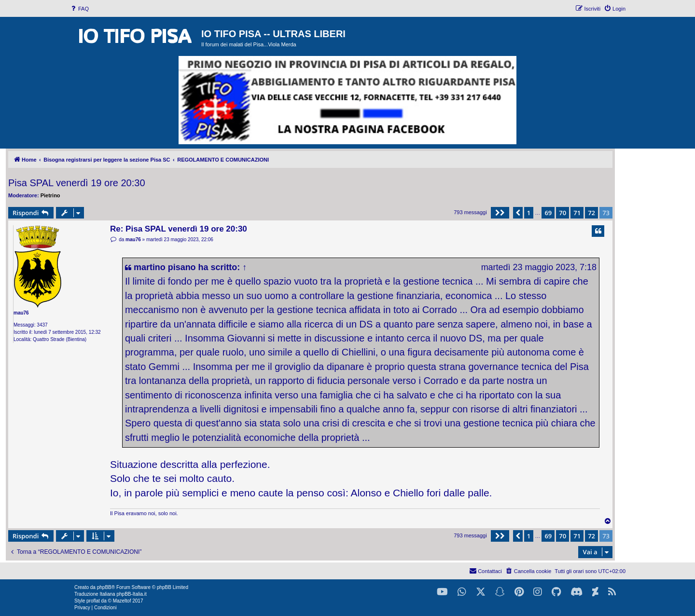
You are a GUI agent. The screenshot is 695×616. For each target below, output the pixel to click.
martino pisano (165, 267)
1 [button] (529, 213)
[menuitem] (79, 9)
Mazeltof (122, 601)
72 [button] (591, 213)
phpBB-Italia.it (131, 594)
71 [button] (577, 213)
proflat (93, 601)
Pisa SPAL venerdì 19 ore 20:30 (77, 183)
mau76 (21, 313)
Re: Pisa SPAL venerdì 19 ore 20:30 (179, 229)
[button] (500, 213)
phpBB (104, 587)
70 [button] (563, 213)
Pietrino (50, 195)
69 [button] (548, 213)
